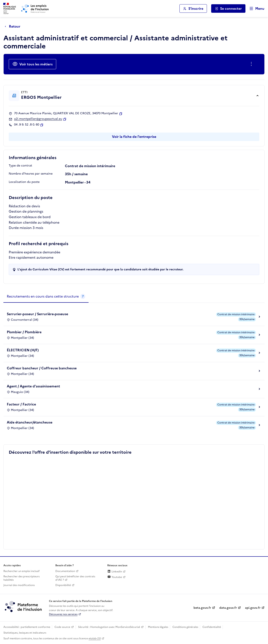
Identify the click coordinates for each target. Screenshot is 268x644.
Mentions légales (158, 627)
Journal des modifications (19, 585)
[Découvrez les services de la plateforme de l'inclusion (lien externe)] (24, 606)
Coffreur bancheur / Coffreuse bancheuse (42, 368)
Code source (62, 627)
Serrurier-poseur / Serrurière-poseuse (37, 314)
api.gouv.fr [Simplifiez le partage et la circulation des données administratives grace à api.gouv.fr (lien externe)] (253, 608)
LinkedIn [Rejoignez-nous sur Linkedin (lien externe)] (115, 572)
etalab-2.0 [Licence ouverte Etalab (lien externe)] (95, 638)
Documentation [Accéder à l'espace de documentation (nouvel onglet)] (65, 571)
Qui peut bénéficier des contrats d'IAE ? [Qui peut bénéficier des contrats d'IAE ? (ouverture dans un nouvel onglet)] (75, 578)
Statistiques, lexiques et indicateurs (25, 633)
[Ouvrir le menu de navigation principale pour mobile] (255, 9)
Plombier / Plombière (24, 332)
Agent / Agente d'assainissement (33, 386)
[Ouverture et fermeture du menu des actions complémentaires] (252, 64)
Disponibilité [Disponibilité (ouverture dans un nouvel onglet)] (63, 585)
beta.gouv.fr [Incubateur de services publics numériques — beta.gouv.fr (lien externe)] (202, 608)
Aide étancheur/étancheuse (30, 422)
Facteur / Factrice (21, 404)
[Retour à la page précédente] (14, 26)
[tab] (46, 297)
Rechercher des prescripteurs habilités (21, 578)
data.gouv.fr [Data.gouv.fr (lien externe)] (228, 608)
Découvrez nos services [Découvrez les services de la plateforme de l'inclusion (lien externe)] (63, 614)
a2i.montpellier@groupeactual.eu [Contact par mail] (38, 119)
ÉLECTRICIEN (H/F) (23, 350)
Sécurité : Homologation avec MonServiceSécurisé (109, 627)
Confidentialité (212, 627)
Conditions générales (185, 627)
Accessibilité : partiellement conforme (27, 627)
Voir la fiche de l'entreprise (134, 137)
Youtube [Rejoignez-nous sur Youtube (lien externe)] (115, 577)
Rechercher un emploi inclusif (21, 571)
